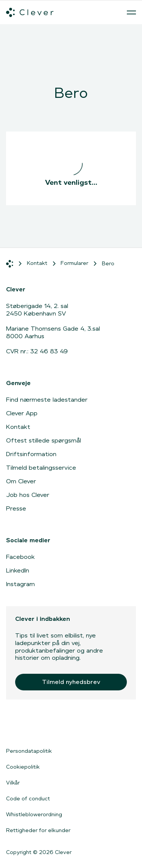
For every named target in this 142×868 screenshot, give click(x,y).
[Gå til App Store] (29, 727)
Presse (16, 508)
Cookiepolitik (23, 767)
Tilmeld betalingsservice (41, 468)
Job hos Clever (28, 495)
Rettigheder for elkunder (38, 830)
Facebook (20, 557)
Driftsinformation (31, 454)
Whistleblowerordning (34, 814)
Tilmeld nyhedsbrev (71, 682)
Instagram (20, 584)
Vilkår (13, 783)
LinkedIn (18, 570)
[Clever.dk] (30, 12)
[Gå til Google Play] (89, 727)
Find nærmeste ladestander (47, 400)
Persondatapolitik (29, 751)
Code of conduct (28, 798)
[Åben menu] (131, 12)
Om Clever (21, 481)
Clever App (22, 413)
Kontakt (18, 427)
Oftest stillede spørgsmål (44, 440)
